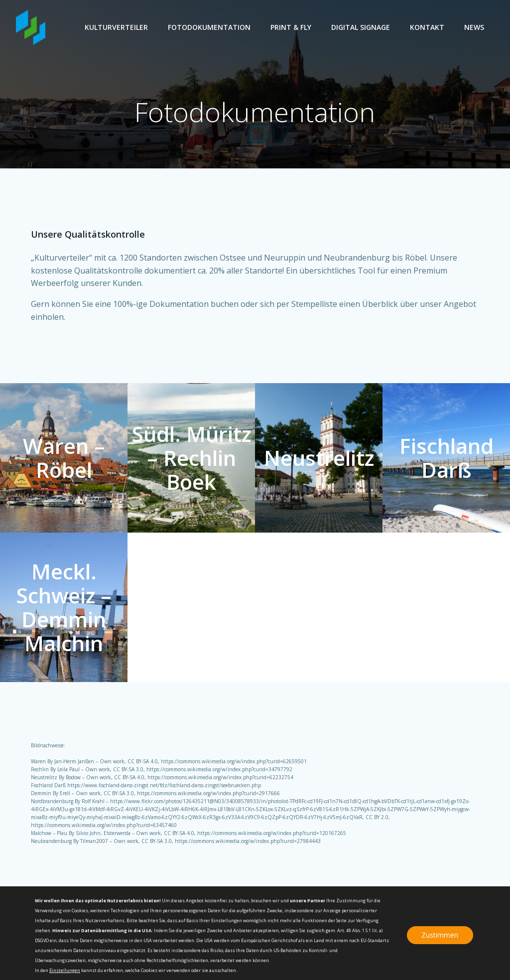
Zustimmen (440, 935)
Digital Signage (361, 27)
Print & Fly (291, 27)
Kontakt (427, 27)
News (474, 27)
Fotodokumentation (209, 27)
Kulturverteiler (116, 27)
